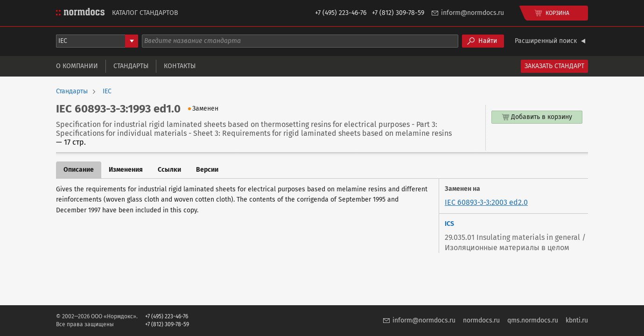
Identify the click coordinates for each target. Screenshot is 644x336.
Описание (79, 170)
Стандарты (131, 66)
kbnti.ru (577, 320)
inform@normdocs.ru (472, 13)
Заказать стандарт (554, 66)
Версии (207, 170)
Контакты (180, 66)
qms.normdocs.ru (533, 320)
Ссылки (169, 170)
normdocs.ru (481, 320)
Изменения (126, 170)
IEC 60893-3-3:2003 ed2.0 (486, 202)
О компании (77, 66)
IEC (107, 91)
